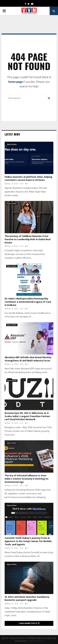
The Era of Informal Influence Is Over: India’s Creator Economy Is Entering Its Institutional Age (27, 479)
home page (15, 82)
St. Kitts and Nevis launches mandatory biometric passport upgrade (27, 599)
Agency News (12, 144)
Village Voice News (35, 641)
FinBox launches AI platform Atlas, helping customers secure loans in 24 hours (28, 179)
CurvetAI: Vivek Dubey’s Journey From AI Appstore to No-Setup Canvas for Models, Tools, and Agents (28, 541)
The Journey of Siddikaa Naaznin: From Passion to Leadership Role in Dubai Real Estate (28, 239)
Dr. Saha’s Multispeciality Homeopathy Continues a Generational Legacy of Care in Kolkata (28, 302)
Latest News (12, 134)
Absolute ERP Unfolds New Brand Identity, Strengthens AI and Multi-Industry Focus (28, 359)
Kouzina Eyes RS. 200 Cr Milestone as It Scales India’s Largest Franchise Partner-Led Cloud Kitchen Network (28, 416)
